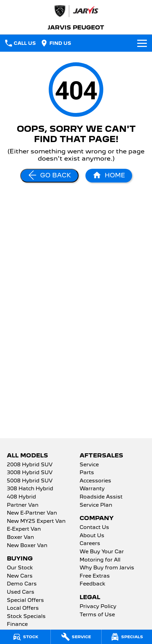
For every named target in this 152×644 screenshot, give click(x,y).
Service (89, 465)
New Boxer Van (27, 546)
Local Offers (23, 608)
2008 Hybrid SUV (30, 465)
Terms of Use (97, 615)
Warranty (92, 489)
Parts (87, 473)
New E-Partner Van (32, 513)
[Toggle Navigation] (142, 43)
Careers (90, 544)
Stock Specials (26, 617)
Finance (17, 624)
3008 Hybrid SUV (30, 473)
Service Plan (96, 505)
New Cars (20, 576)
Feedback (92, 584)
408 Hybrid (21, 497)
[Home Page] (109, 176)
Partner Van (23, 505)
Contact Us (94, 528)
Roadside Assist (101, 497)
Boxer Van (20, 538)
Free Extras (95, 576)
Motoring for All (100, 560)
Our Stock (20, 568)
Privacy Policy (98, 607)
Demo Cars (22, 584)
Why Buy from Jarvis (107, 568)
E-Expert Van (24, 529)
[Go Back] (49, 176)
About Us (92, 536)
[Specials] (127, 637)
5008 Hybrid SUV (30, 481)
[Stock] (25, 637)
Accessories (95, 481)
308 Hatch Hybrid (30, 489)
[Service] (76, 637)
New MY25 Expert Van (36, 521)
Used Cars (21, 592)
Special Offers (25, 601)
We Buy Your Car (102, 552)
